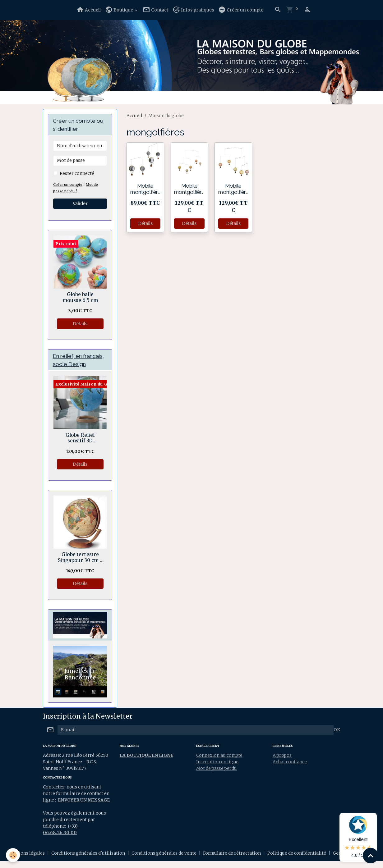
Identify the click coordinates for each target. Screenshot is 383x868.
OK (337, 730)
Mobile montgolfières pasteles (233, 189)
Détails (145, 223)
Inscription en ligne (217, 762)
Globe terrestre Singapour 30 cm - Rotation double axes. (80, 558)
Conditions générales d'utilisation (88, 860)
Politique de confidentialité (297, 860)
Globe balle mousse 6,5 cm (80, 297)
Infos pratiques (193, 10)
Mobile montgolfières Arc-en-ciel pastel (189, 189)
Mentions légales (26, 860)
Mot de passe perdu (217, 769)
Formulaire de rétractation (232, 860)
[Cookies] (13, 855)
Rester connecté (77, 173)
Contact (155, 10)
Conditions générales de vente (164, 860)
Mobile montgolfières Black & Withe (145, 189)
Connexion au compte (220, 756)
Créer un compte (241, 10)
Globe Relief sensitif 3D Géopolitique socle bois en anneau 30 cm (80, 438)
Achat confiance (290, 762)
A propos (282, 756)
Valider (80, 203)
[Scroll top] (371, 856)
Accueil (89, 10)
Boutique (120, 10)
